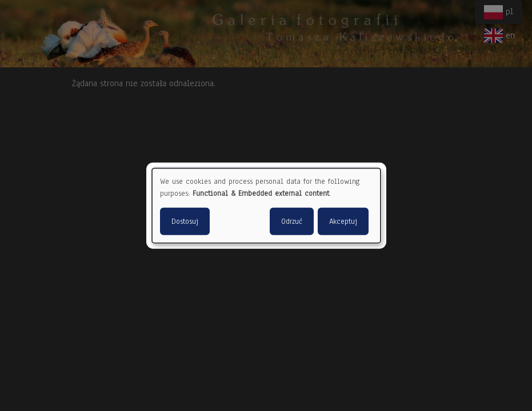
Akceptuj (343, 221)
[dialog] (266, 206)
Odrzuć (292, 221)
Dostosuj (185, 221)
